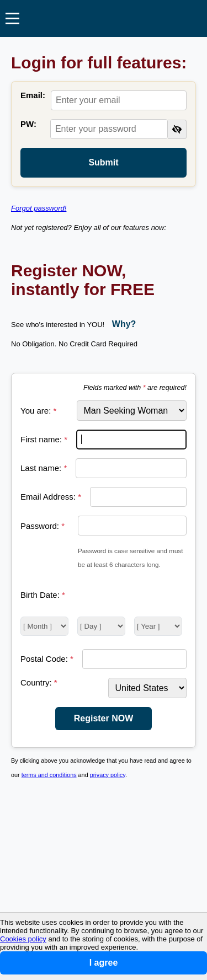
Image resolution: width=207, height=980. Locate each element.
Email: (33, 95)
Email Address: (51, 497)
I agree (104, 963)
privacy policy (108, 775)
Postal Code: (47, 659)
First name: (44, 439)
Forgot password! (39, 208)
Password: (43, 526)
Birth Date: (43, 595)
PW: (28, 124)
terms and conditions (49, 775)
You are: (38, 411)
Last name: (44, 468)
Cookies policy (23, 939)
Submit (103, 162)
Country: (39, 682)
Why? (124, 324)
